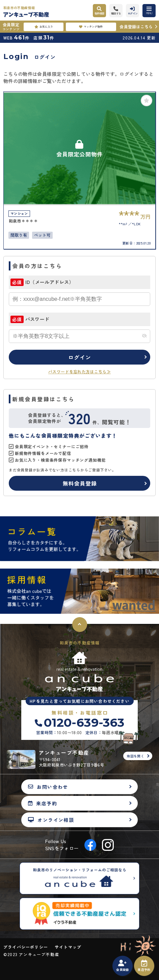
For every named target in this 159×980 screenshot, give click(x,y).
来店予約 (144, 966)
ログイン (79, 357)
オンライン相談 (51, 820)
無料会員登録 (80, 483)
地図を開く (135, 756)
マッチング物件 (91, 27)
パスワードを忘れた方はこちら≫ (79, 371)
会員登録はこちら (136, 26)
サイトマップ (68, 947)
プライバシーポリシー (26, 947)
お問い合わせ (48, 787)
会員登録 (122, 966)
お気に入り (44, 27)
